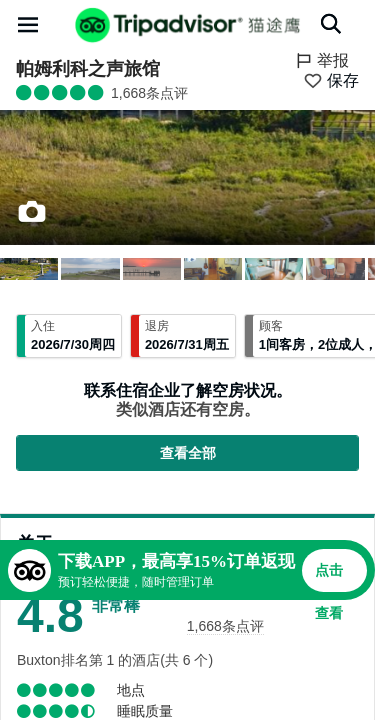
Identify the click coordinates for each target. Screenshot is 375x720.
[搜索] (331, 24)
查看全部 (188, 453)
